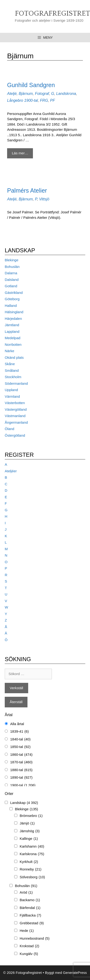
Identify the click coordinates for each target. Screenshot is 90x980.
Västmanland (15, 416)
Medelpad (13, 338)
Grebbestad (32, 923)
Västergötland (16, 409)
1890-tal (21, 778)
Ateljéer (11, 471)
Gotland (11, 286)
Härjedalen (13, 319)
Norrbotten (13, 344)
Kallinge (29, 839)
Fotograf (42, 94)
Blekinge (12, 260)
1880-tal (21, 770)
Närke (9, 351)
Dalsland (12, 280)
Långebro (15, 100)
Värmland (12, 396)
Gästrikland (14, 293)
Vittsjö (44, 199)
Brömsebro (31, 816)
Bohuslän (12, 267)
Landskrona (66, 94)
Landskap (24, 803)
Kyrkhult (29, 862)
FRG (44, 100)
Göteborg (12, 299)
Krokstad (29, 946)
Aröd (26, 893)
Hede (27, 931)
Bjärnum (26, 94)
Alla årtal (17, 724)
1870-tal (21, 762)
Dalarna (11, 273)
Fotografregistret (52, 14)
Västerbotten (15, 403)
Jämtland (12, 325)
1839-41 (19, 732)
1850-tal (20, 747)
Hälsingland (14, 312)
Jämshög (30, 831)
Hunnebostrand (35, 939)
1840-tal (20, 739)
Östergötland (15, 435)
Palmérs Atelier (27, 190)
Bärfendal (30, 908)
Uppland (11, 390)
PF (52, 100)
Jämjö (27, 823)
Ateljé (12, 94)
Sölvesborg (32, 877)
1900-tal (31, 100)
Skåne (10, 364)
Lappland (12, 332)
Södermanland (16, 383)
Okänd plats (14, 357)
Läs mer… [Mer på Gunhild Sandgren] (20, 153)
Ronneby (31, 869)
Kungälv (29, 954)
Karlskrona (32, 854)
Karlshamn (32, 847)
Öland (9, 429)
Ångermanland (16, 422)
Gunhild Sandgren (31, 85)
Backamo (30, 900)
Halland (11, 306)
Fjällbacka (30, 915)
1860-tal (21, 755)
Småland (12, 370)
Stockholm (13, 377)
